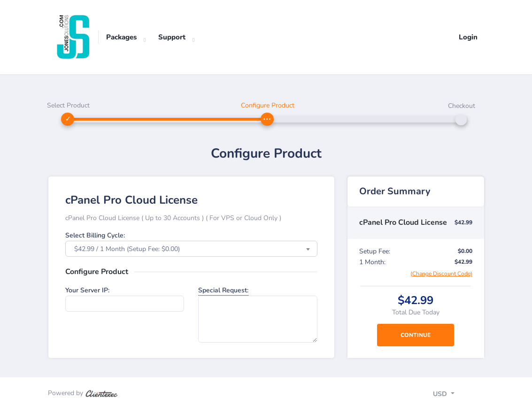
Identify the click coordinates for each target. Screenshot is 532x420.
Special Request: (223, 290)
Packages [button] (121, 37)
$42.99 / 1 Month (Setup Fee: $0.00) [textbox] (127, 249)
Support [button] (172, 37)
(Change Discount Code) (441, 274)
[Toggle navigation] (452, 395)
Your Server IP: (87, 290)
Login (468, 37)
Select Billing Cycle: (95, 235)
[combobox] (191, 249)
